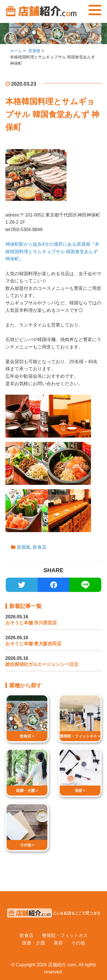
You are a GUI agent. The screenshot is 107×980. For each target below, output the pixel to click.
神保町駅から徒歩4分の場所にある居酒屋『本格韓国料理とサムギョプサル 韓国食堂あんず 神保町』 (52, 251)
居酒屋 (23, 547)
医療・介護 (34, 943)
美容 (58, 943)
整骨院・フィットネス (65, 935)
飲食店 (40, 547)
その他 (78, 943)
